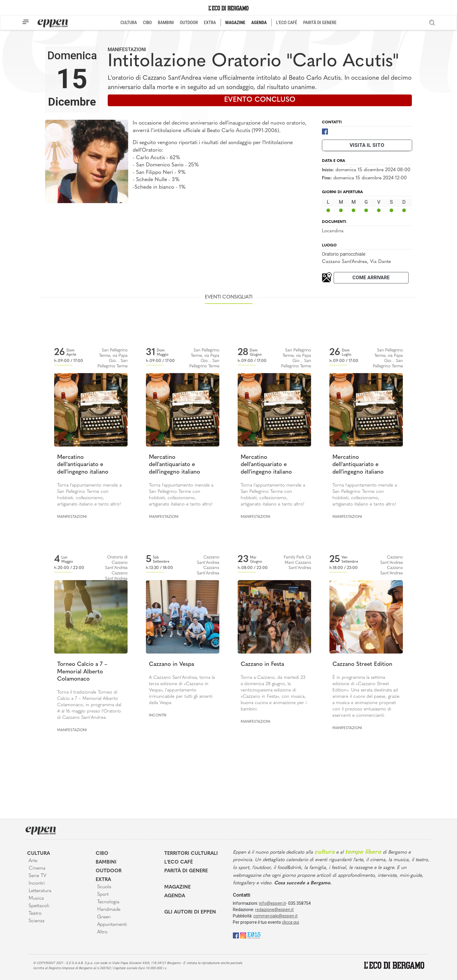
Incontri (158, 716)
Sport (103, 895)
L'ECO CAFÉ (287, 23)
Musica (36, 898)
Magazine (178, 887)
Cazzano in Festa (262, 665)
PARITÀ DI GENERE (320, 23)
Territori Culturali (191, 854)
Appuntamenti (112, 925)
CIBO (147, 23)
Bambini (106, 862)
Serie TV (37, 876)
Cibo (102, 854)
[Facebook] (325, 131)
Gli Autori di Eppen (190, 912)
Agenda (175, 896)
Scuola (104, 887)
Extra (103, 880)
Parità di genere (186, 871)
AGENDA (259, 23)
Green (104, 917)
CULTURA (129, 23)
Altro (102, 932)
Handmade (109, 910)
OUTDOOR (189, 23)
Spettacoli (39, 906)
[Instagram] (243, 935)
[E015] (254, 935)
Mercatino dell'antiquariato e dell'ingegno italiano (83, 465)
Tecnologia (108, 902)
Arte (33, 861)
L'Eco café (179, 862)
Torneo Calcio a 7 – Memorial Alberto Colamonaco (82, 672)
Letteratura (40, 891)
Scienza (37, 921)
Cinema (37, 868)
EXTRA (210, 23)
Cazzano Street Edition (362, 665)
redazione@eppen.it (274, 910)
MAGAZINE (235, 23)
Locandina (333, 231)
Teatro (35, 914)
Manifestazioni (127, 49)
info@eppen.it (272, 903)
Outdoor (109, 871)
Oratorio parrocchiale (344, 254)
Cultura (39, 854)
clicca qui (290, 922)
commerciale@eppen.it (275, 916)
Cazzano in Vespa (171, 665)
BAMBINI (166, 23)
